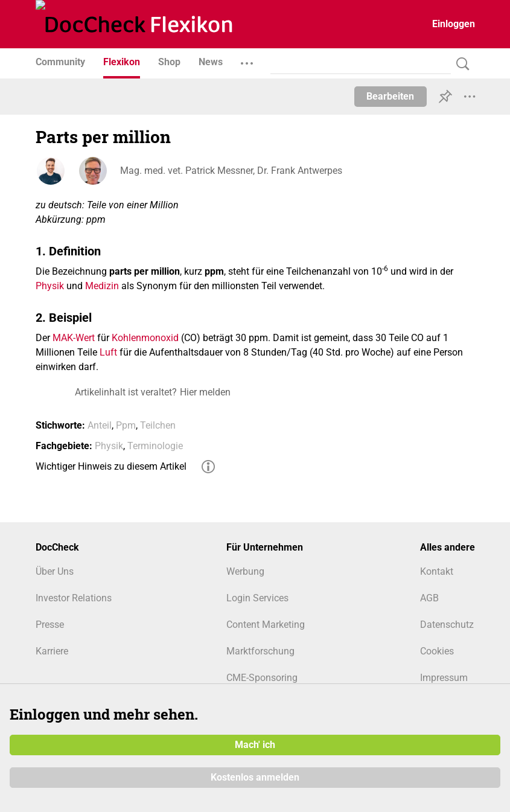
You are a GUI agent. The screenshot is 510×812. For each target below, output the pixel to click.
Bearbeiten (390, 96)
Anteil (100, 425)
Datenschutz (447, 625)
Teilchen (158, 425)
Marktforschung (260, 651)
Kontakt (437, 571)
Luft (108, 352)
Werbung (245, 571)
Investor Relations (74, 598)
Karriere (52, 651)
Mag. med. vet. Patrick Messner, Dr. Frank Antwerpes (231, 171)
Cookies (437, 651)
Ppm (126, 425)
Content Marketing (266, 625)
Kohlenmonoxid (145, 338)
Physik (50, 286)
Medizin (102, 286)
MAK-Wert (74, 338)
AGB (429, 598)
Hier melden (205, 392)
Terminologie (155, 446)
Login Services (257, 598)
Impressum (444, 678)
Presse (50, 625)
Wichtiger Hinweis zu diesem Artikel (111, 466)
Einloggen (454, 24)
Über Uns (55, 571)
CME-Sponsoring (262, 678)
